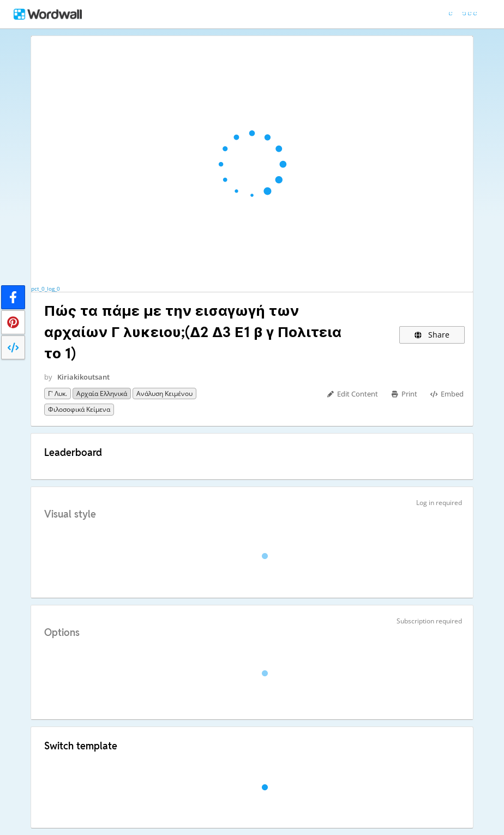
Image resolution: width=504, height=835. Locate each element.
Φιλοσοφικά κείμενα (79, 409)
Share (432, 335)
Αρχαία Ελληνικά (102, 394)
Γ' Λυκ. (58, 394)
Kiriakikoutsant (83, 377)
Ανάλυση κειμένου (164, 394)
